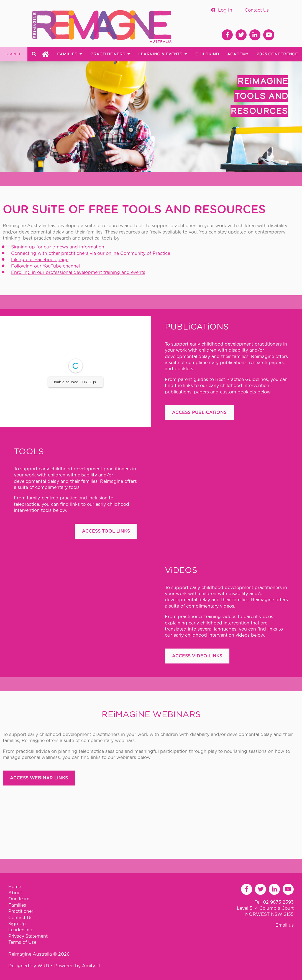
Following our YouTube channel (45, 266)
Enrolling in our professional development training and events (78, 273)
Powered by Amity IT (77, 966)
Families (17, 905)
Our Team (19, 899)
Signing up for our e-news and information (58, 247)
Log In (225, 10)
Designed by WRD (30, 966)
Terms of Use (22, 942)
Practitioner (21, 911)
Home (15, 887)
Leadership (20, 930)
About (15, 893)
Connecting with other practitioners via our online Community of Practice (91, 253)
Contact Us (257, 10)
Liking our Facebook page (40, 260)
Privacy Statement (28, 936)
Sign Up (17, 924)
